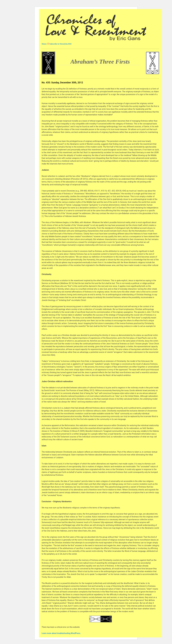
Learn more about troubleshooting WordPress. (61, 633)
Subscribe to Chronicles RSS (60, 44)
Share (44, 44)
